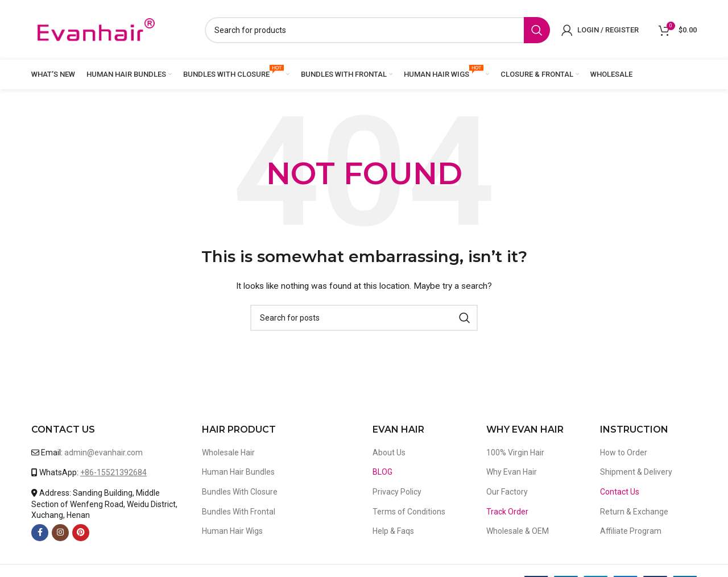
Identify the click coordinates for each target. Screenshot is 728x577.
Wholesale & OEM (518, 531)
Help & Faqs (393, 531)
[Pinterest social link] (81, 533)
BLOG (382, 472)
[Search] (377, 30)
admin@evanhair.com (104, 453)
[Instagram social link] (60, 533)
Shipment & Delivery (636, 472)
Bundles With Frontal (239, 512)
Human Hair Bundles (238, 472)
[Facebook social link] (40, 533)
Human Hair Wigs (232, 531)
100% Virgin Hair (515, 453)
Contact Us (620, 492)
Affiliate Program (631, 531)
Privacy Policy (397, 492)
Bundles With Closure (240, 492)
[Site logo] (95, 29)
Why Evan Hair (512, 472)
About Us (389, 453)
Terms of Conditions (409, 512)
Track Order (507, 512)
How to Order (624, 453)
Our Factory (507, 492)
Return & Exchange (634, 512)
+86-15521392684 (113, 472)
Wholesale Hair (228, 453)
